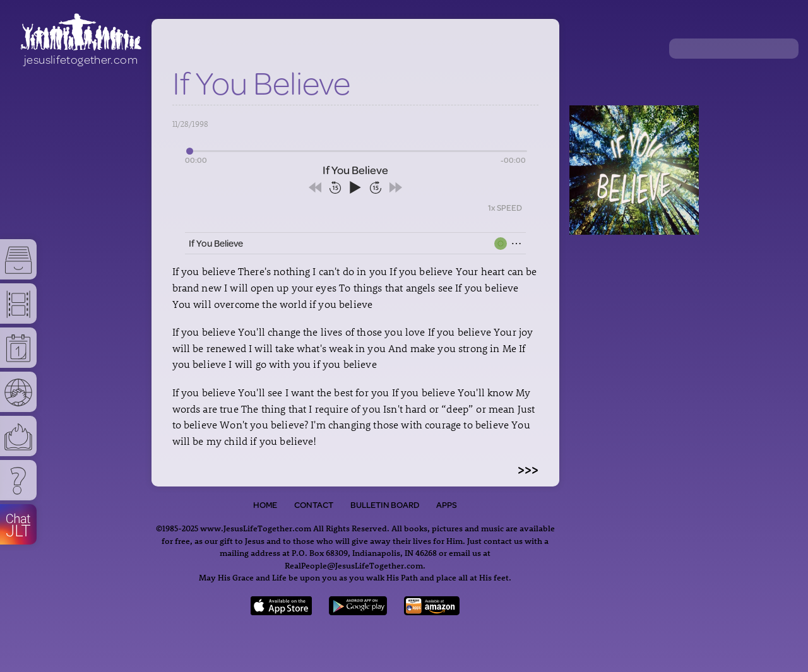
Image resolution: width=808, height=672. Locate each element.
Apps (447, 505)
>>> (528, 469)
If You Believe (216, 243)
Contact (314, 505)
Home (265, 505)
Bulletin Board (385, 505)
